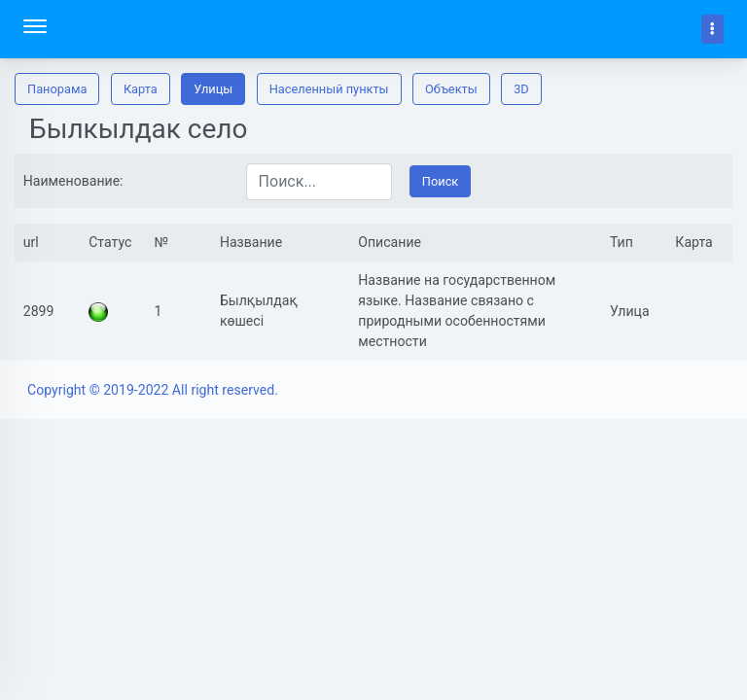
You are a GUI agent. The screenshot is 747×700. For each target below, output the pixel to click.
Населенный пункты (329, 89)
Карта (141, 89)
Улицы (213, 89)
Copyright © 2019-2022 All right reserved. (153, 390)
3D (521, 89)
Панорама (57, 89)
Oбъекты (451, 89)
